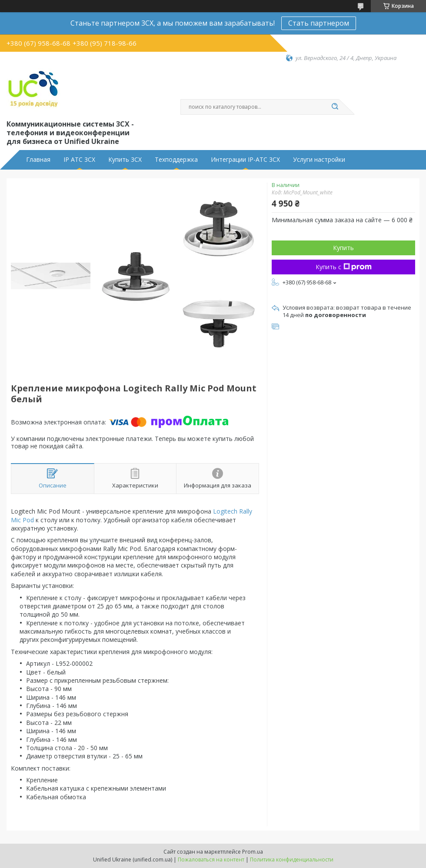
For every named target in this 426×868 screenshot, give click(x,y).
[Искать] (335, 107)
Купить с (344, 267)
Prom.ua (253, 852)
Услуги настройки (319, 160)
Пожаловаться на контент (211, 860)
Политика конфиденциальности (292, 860)
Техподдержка (176, 160)
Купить (343, 248)
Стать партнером (319, 23)
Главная (38, 160)
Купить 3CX (125, 160)
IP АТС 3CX (79, 160)
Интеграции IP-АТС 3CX (245, 160)
